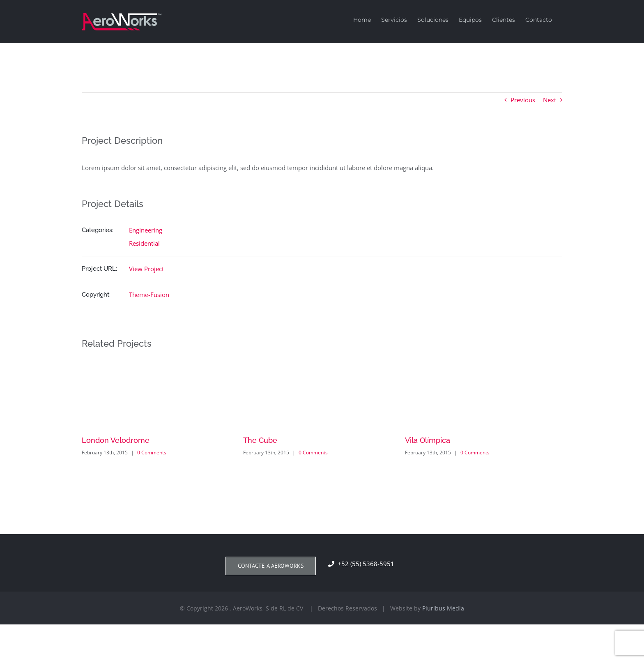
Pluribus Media (443, 608)
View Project (146, 269)
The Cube (260, 440)
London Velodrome (116, 440)
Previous (523, 100)
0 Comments (152, 453)
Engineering (146, 230)
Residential (144, 243)
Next (550, 100)
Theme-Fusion (149, 295)
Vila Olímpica (428, 440)
